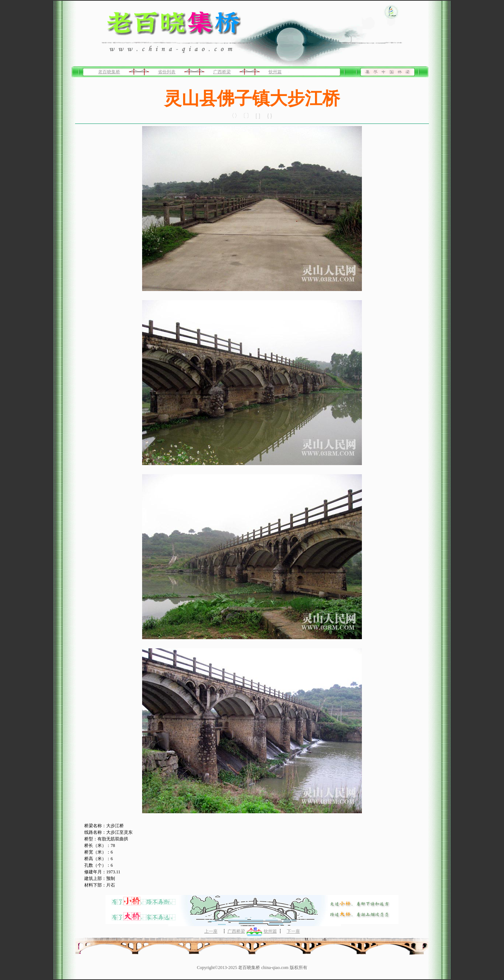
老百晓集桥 (109, 72)
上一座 (211, 931)
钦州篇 (275, 72)
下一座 (293, 931)
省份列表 (167, 72)
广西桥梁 (222, 72)
